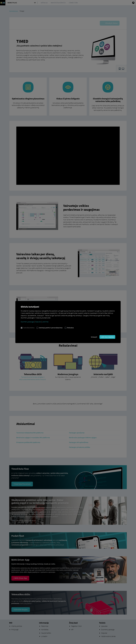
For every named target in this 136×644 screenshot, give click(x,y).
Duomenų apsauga (27, 322)
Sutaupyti (94, 337)
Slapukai (38, 322)
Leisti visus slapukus (107, 337)
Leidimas (45, 322)
